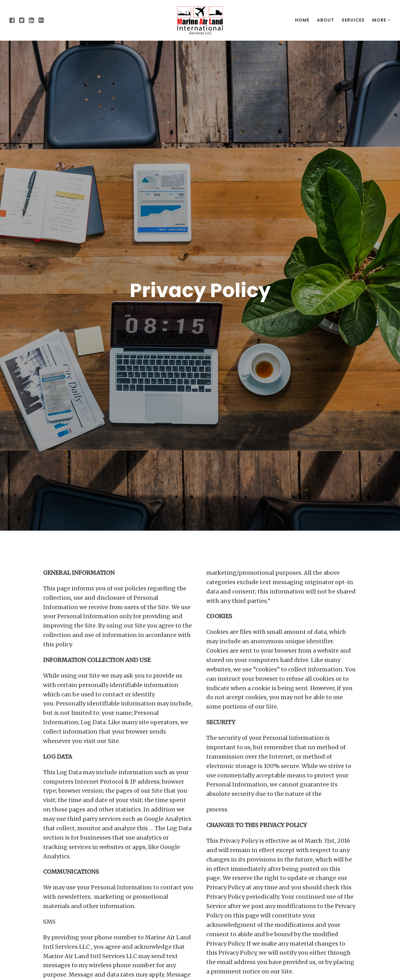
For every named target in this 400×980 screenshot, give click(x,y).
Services (353, 20)
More (381, 20)
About (325, 20)
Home (302, 20)
